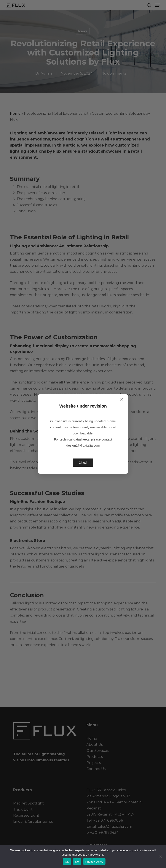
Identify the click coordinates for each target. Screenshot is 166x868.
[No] (161, 857)
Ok (67, 862)
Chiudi (83, 463)
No (77, 862)
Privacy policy (94, 862)
